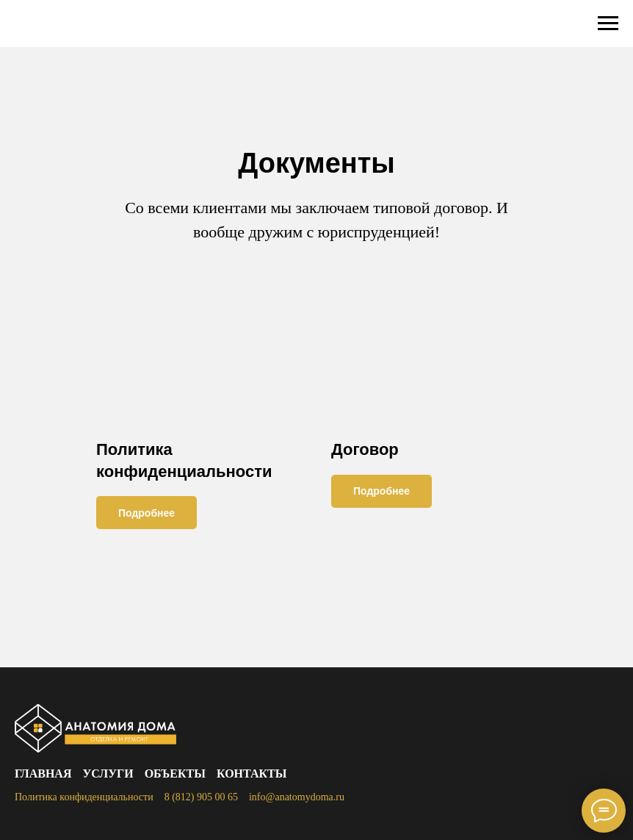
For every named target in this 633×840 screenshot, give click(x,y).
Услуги (108, 773)
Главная (43, 773)
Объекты (175, 773)
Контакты (252, 773)
